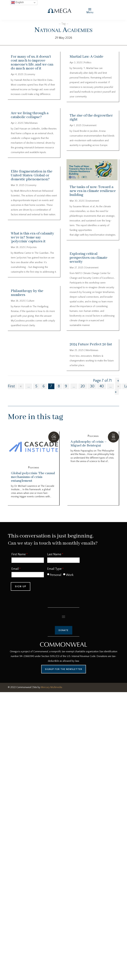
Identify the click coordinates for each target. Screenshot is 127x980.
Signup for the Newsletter (64, 669)
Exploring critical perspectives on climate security (89, 258)
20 (83, 386)
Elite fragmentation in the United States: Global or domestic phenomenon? (32, 175)
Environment (90, 125)
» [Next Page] (118, 386)
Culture (31, 301)
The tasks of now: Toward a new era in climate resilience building (93, 191)
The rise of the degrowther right (91, 117)
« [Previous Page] (21, 386)
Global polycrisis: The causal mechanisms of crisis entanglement (33, 477)
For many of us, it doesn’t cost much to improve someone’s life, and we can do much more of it (32, 63)
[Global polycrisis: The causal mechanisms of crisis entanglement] (34, 447)
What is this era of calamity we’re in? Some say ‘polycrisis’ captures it (32, 237)
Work (70, 575)
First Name (19, 554)
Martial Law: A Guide (86, 57)
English (17, 3)
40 (102, 386)
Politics (88, 63)
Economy (30, 74)
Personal (56, 575)
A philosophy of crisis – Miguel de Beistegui (89, 444)
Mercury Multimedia (52, 687)
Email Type (54, 569)
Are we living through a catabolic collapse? (30, 115)
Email (15, 569)
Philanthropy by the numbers (27, 293)
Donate (64, 630)
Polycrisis (32, 247)
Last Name (54, 554)
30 (92, 386)
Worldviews (31, 123)
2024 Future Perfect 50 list (91, 344)
